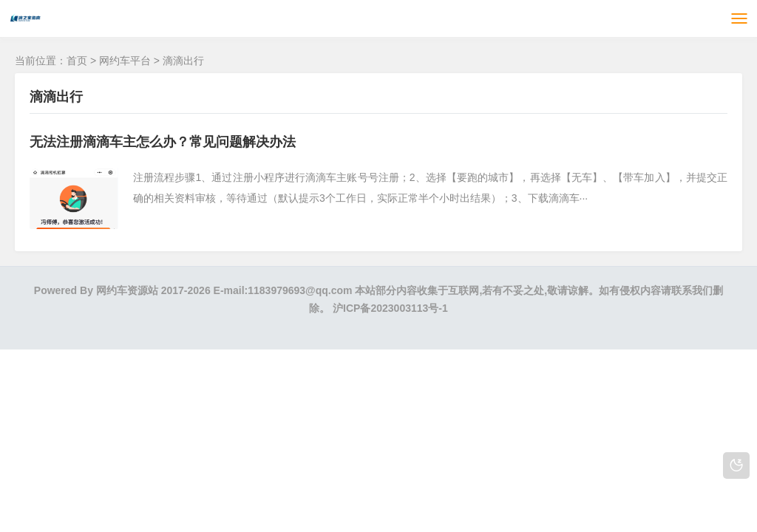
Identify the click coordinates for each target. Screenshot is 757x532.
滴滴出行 (183, 61)
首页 (77, 61)
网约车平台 (125, 61)
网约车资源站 (127, 290)
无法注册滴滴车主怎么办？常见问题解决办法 (163, 142)
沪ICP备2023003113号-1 (390, 308)
